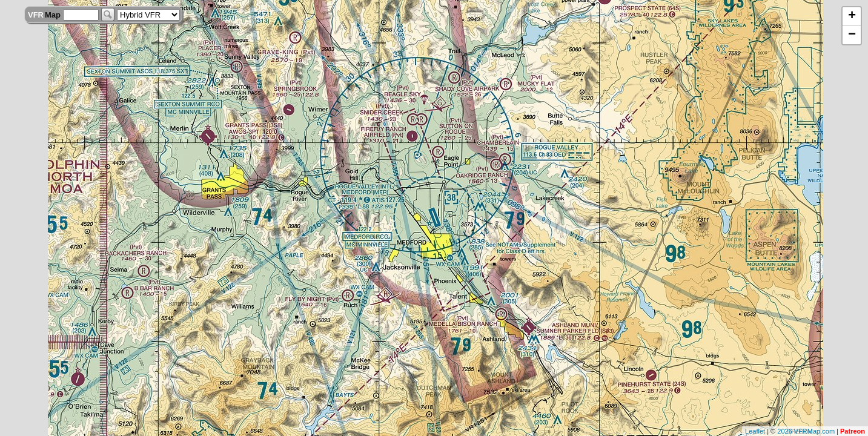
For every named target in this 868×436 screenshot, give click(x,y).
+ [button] (852, 16)
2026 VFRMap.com (806, 431)
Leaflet (755, 431)
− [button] (852, 35)
